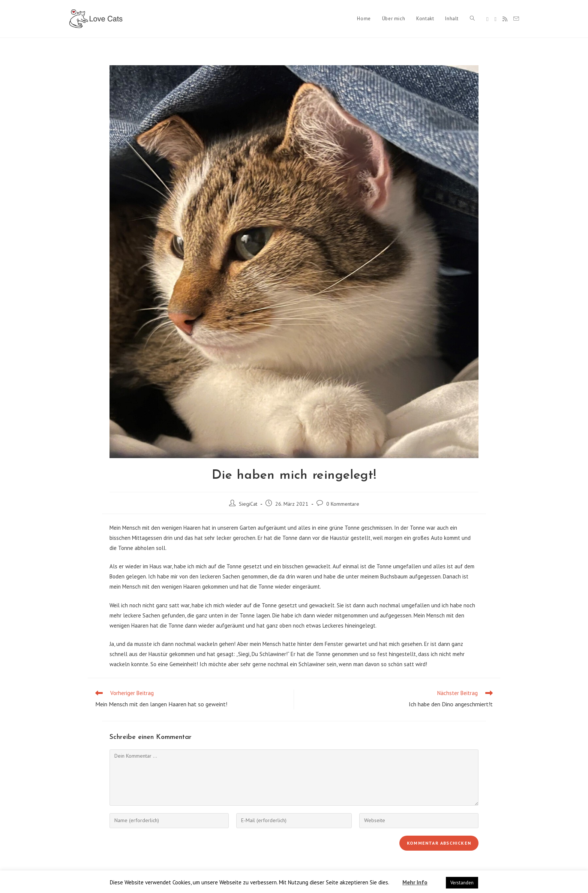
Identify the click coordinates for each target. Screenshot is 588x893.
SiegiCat (248, 504)
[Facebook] (487, 19)
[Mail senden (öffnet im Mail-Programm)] (516, 19)
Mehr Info (415, 882)
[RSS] (505, 19)
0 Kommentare (343, 504)
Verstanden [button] (462, 883)
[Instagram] (496, 19)
